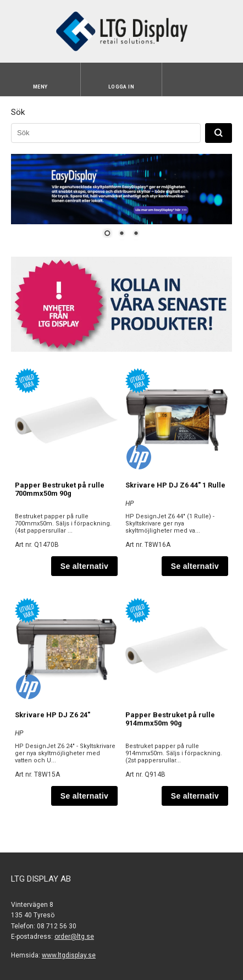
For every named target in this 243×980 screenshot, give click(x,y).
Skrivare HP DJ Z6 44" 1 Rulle (175, 485)
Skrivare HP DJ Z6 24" (53, 715)
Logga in (122, 87)
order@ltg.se (74, 937)
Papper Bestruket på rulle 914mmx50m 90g (170, 719)
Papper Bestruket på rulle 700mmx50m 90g (60, 489)
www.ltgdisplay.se (69, 955)
